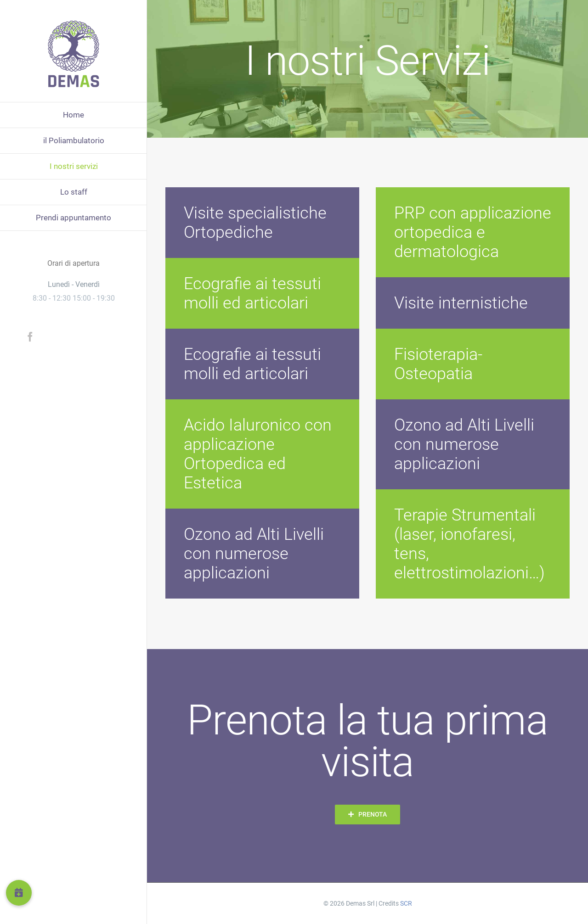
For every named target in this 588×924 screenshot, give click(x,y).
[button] (19, 893)
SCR (406, 903)
